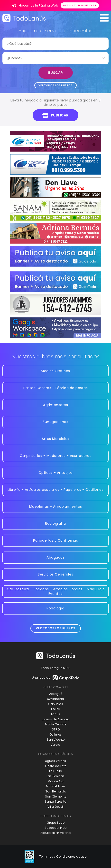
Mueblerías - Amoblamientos (56, 507)
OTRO (56, 729)
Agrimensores (55, 405)
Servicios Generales (55, 574)
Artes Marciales (55, 439)
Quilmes (55, 734)
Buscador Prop (55, 828)
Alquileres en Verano (55, 833)
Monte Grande (56, 724)
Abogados (55, 557)
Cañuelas (56, 704)
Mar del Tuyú (55, 786)
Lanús (56, 714)
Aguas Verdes (55, 761)
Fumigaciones (55, 422)
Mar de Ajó (55, 781)
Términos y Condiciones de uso (63, 857)
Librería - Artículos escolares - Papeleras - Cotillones (56, 490)
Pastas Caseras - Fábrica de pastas (55, 388)
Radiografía (55, 523)
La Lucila (56, 771)
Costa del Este (56, 766)
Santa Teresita (56, 802)
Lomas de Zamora (55, 719)
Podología (55, 608)
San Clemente (56, 796)
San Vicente (56, 740)
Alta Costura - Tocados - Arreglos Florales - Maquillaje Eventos (56, 591)
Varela (55, 745)
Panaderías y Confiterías (55, 540)
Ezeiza (56, 709)
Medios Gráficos (55, 371)
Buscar (56, 73)
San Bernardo (56, 791)
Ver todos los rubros (55, 85)
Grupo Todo (56, 823)
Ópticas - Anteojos (56, 473)
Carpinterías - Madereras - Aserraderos (55, 456)
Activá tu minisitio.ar (80, 5)
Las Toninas (55, 776)
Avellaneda (55, 699)
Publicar (55, 115)
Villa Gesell (55, 807)
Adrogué (56, 694)
